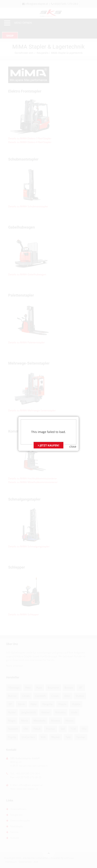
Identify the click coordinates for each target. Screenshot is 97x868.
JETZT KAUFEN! (48, 416)
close (73, 417)
